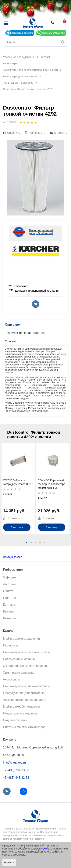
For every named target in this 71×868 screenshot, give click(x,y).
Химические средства (18, 673)
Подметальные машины (20, 713)
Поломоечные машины (19, 659)
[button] (27, 543)
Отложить (60, 133)
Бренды (9, 611)
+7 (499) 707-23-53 (16, 770)
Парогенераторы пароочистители (27, 652)
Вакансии (10, 618)
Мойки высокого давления (21, 639)
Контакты (10, 605)
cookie (45, 849)
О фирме (9, 577)
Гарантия (9, 598)
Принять (9, 862)
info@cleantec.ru (14, 763)
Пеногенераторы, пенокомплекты (27, 686)
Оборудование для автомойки (24, 693)
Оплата (8, 591)
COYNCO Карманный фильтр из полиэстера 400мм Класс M (52, 484)
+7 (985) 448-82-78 (16, 778)
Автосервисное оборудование (24, 700)
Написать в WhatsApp (53, 33)
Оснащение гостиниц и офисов (25, 666)
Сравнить (14, 133)
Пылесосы (10, 645)
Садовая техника (15, 720)
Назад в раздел (13, 557)
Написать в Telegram (22, 33)
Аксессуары (11, 679)
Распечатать (37, 133)
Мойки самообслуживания (21, 707)
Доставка (10, 584)
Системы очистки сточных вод (24, 727)
